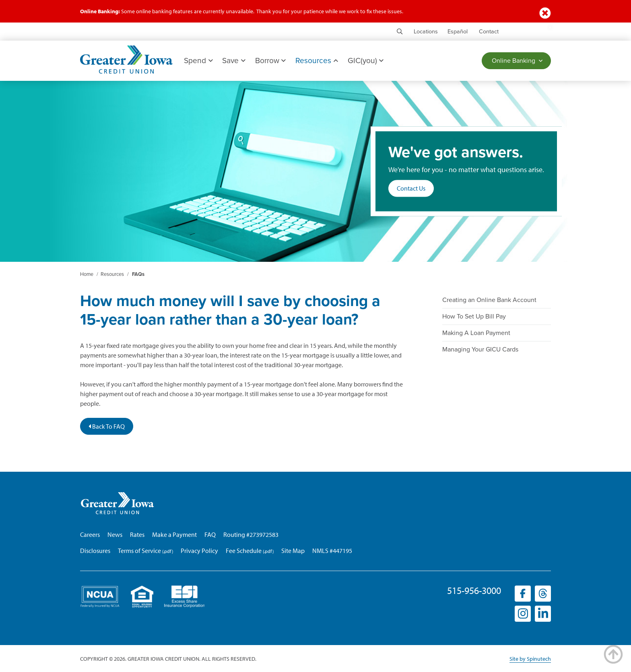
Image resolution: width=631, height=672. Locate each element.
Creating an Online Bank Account (489, 300)
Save (234, 61)
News (115, 534)
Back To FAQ (107, 426)
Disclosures (95, 551)
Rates (137, 534)
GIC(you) (366, 61)
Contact (489, 32)
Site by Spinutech (530, 659)
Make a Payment (174, 534)
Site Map (293, 551)
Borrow (270, 61)
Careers (90, 534)
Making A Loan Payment (476, 333)
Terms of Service (139, 551)
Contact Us (411, 189)
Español (458, 32)
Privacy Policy (199, 551)
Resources (317, 61)
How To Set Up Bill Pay (474, 316)
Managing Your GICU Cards (480, 349)
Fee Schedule (244, 551)
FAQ (210, 534)
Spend (198, 61)
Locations (426, 32)
